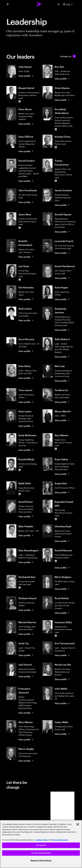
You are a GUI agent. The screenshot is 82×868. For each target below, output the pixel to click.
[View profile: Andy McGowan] (26, 450)
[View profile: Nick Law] (62, 381)
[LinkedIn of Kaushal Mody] (19, 470)
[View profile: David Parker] (26, 516)
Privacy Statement (60, 840)
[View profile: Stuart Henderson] (62, 278)
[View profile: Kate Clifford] (26, 151)
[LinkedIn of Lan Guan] (19, 280)
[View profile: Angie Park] (62, 492)
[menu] (8, 4)
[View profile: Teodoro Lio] (62, 402)
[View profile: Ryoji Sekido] (62, 613)
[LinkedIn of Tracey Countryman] (56, 181)
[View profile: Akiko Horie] (26, 320)
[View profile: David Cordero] (26, 181)
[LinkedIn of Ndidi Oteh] (19, 494)
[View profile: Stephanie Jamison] (62, 330)
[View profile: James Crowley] (62, 205)
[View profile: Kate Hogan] (62, 299)
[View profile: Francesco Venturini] (26, 713)
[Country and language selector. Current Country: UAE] (68, 4)
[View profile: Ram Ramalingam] (26, 562)
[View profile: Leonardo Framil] (62, 253)
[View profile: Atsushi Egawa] (62, 232)
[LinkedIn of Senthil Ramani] (56, 561)
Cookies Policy (42, 840)
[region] (41, 844)
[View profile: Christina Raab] (62, 541)
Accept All (41, 845)
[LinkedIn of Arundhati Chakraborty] (56, 129)
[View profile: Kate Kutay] (26, 378)
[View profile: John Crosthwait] (26, 202)
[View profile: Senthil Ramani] (62, 567)
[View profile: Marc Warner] (26, 739)
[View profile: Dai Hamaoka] (26, 299)
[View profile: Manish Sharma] (26, 634)
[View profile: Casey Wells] (62, 734)
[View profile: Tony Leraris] (26, 402)
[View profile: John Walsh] (62, 703)
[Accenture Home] (39, 4)
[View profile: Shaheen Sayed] (26, 610)
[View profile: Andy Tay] (26, 655)
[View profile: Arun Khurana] (26, 351)
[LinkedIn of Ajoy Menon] (56, 449)
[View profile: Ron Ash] (62, 79)
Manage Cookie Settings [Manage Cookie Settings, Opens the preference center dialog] (41, 860)
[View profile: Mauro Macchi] (62, 420)
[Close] (78, 824)
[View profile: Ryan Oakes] (62, 474)
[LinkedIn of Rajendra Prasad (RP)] (56, 519)
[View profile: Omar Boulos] (62, 100)
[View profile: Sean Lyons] (26, 426)
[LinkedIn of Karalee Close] (56, 147)
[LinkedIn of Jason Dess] (19, 228)
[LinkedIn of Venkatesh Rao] (19, 588)
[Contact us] (68, 56)
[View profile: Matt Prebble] (26, 535)
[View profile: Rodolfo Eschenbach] (26, 257)
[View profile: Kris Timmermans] (62, 655)
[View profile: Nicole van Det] (62, 679)
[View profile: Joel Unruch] (26, 676)
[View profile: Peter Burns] (26, 124)
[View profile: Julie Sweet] (26, 76)
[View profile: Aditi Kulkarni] (62, 357)
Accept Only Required (41, 853)
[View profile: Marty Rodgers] (62, 589)
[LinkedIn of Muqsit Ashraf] (19, 102)
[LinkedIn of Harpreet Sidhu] (56, 636)
